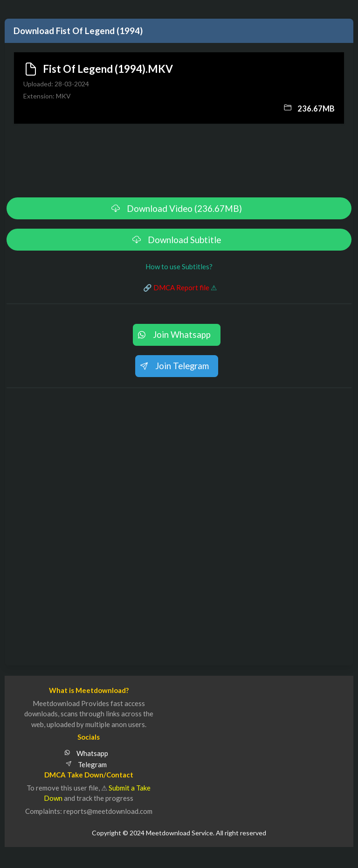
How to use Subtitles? (179, 266)
